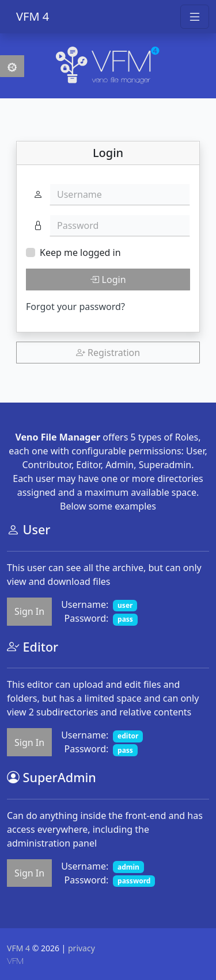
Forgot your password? (75, 307)
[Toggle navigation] (195, 17)
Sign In (29, 611)
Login (108, 280)
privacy (82, 948)
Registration (108, 353)
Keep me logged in (80, 252)
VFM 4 (33, 16)
